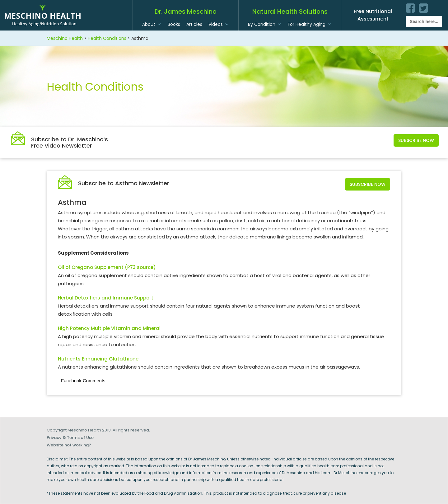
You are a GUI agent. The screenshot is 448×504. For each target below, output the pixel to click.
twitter (423, 8)
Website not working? (69, 445)
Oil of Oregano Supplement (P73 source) (107, 267)
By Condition (262, 24)
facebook (410, 8)
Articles (194, 24)
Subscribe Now (416, 140)
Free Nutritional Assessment (373, 15)
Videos (216, 24)
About (149, 24)
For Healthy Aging (307, 24)
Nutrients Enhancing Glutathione (98, 359)
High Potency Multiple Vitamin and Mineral (109, 328)
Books (174, 24)
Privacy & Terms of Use (70, 438)
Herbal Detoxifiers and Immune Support (106, 298)
